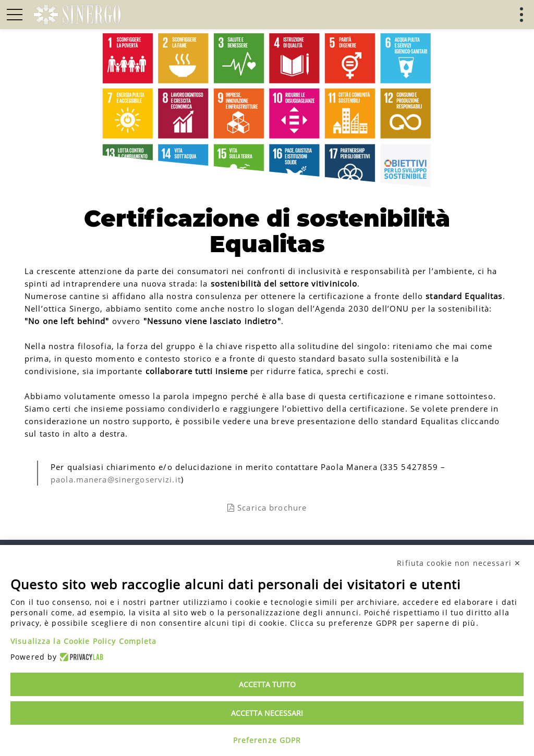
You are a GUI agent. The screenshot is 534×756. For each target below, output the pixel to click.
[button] (15, 15)
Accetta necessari (267, 713)
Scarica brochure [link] (267, 507)
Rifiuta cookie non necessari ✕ (459, 563)
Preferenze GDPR (267, 740)
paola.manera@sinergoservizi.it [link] (116, 479)
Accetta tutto (267, 684)
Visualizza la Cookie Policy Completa (84, 641)
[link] (77, 15)
